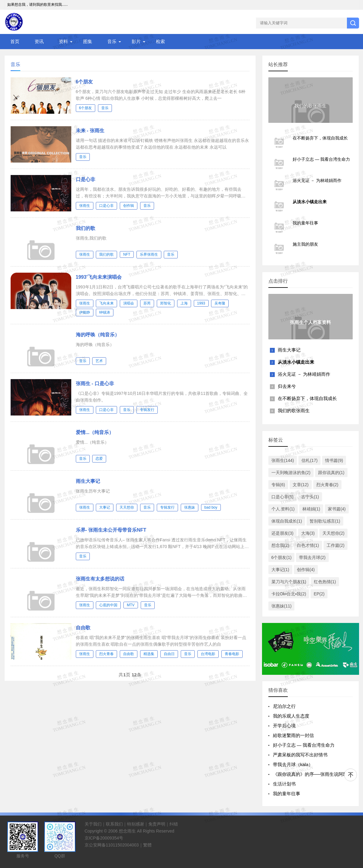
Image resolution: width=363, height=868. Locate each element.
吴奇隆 (220, 303)
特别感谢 (136, 824)
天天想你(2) (333, 533)
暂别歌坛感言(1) (325, 521)
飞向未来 (106, 303)
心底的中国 (108, 605)
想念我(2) (280, 545)
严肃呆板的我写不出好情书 (300, 755)
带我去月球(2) (312, 557)
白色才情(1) (308, 545)
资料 (63, 41)
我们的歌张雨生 (294, 410)
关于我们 (93, 824)
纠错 (174, 824)
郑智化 (166, 303)
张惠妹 (190, 507)
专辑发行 (147, 410)
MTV (131, 605)
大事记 (105, 507)
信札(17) (309, 460)
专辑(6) (278, 485)
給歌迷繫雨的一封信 (293, 735)
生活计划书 (284, 784)
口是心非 (86, 179)
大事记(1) (280, 570)
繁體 (147, 845)
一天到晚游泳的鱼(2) (291, 473)
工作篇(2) (336, 545)
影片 (136, 41)
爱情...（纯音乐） (95, 432)
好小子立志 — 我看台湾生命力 (304, 745)
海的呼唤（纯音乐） (98, 335)
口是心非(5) (282, 497)
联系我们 (114, 824)
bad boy (211, 507)
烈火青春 (106, 654)
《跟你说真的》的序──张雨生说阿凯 (310, 774)
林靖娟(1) (311, 509)
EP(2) (319, 594)
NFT (127, 254)
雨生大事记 (88, 481)
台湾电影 (208, 654)
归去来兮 (287, 386)
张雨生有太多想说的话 (100, 579)
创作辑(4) (306, 570)
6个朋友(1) (282, 557)
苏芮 (147, 303)
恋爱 (99, 459)
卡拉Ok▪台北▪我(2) (289, 594)
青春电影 (232, 654)
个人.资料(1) (283, 509)
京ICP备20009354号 (104, 838)
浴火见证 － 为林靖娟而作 (304, 374)
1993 (201, 303)
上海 (184, 303)
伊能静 (85, 312)
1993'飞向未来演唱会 (99, 277)
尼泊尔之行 (284, 706)
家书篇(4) (337, 509)
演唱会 (129, 303)
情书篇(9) (334, 460)
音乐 (112, 41)
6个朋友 (84, 82)
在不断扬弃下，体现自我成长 (307, 398)
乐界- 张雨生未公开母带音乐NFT (111, 530)
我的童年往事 (287, 794)
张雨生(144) (283, 460)
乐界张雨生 (149, 254)
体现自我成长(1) (287, 521)
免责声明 (157, 824)
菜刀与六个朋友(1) (289, 582)
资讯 (39, 41)
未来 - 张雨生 (90, 131)
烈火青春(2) (327, 485)
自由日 (169, 654)
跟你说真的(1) (331, 473)
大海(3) (308, 533)
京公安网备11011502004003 (112, 845)
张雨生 (85, 206)
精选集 (149, 654)
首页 (15, 41)
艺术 (99, 361)
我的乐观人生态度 (291, 716)
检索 (160, 41)
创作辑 (129, 206)
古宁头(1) (310, 497)
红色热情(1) (325, 582)
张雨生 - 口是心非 (95, 384)
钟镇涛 (105, 312)
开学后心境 (284, 726)
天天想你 (127, 507)
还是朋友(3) (282, 533)
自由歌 (83, 628)
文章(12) (301, 485)
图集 (88, 41)
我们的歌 (86, 228)
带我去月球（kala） (293, 764)
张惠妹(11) (282, 606)
